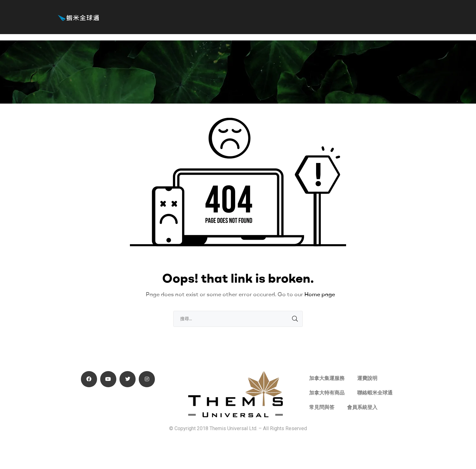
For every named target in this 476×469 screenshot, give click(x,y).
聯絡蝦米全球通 (375, 393)
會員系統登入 (362, 407)
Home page (320, 294)
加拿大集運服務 (327, 378)
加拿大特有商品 (327, 393)
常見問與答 (322, 407)
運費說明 (367, 378)
